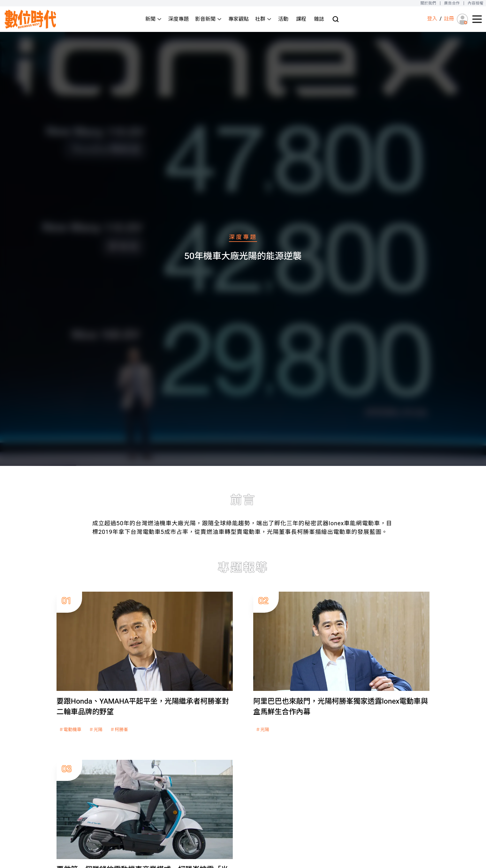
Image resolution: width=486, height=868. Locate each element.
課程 (301, 19)
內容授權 (476, 3)
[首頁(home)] (31, 19)
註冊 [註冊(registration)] (449, 19)
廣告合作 (452, 3)
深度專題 (178, 19)
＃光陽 (96, 730)
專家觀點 (239, 19)
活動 (283, 19)
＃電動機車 (70, 730)
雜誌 (319, 19)
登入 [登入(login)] (432, 19)
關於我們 (428, 3)
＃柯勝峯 (119, 730)
